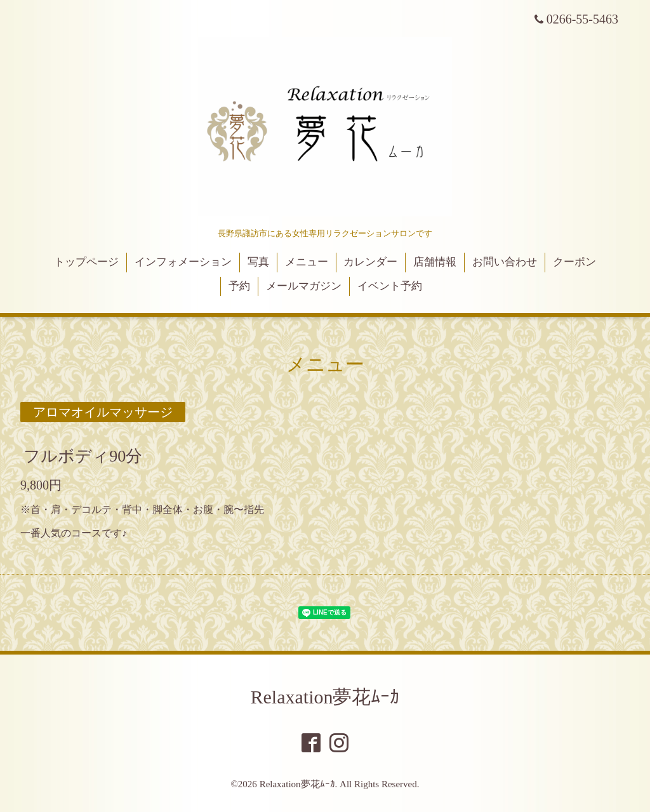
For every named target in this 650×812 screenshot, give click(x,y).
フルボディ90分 (83, 456)
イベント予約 (390, 286)
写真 (258, 262)
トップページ (86, 262)
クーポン (574, 262)
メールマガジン (304, 286)
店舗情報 (435, 262)
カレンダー (370, 262)
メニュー (307, 262)
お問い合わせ (505, 262)
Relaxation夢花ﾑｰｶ (325, 697)
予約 (239, 286)
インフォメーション (183, 262)
